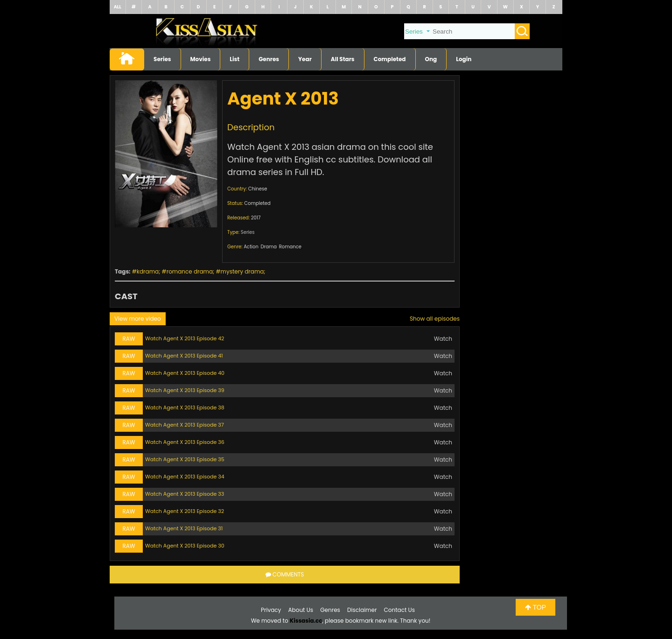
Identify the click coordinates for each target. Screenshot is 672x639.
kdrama (148, 271)
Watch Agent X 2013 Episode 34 (185, 477)
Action (251, 247)
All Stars (343, 59)
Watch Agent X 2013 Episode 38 (185, 407)
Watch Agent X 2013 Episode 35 (185, 459)
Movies (201, 59)
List (234, 59)
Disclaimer (362, 610)
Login (464, 59)
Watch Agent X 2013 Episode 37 (185, 425)
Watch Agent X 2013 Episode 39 (185, 390)
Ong (431, 59)
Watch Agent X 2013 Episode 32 (185, 511)
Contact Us (399, 610)
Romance (290, 247)
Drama (269, 247)
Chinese (258, 189)
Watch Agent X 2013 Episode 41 (184, 356)
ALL (118, 7)
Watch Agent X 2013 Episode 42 (185, 338)
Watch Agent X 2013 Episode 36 (185, 442)
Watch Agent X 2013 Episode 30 (185, 546)
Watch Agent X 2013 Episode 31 (184, 528)
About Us (301, 610)
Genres (269, 59)
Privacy (271, 610)
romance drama (190, 271)
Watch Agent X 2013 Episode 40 (185, 373)
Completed (390, 59)
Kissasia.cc (306, 621)
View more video (138, 319)
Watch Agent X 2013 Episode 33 (185, 494)
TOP (535, 607)
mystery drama (242, 271)
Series (162, 59)
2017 (256, 218)
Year (305, 59)
